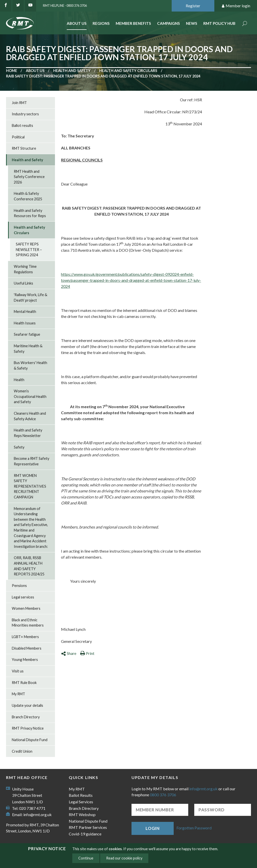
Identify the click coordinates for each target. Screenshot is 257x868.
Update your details (27, 705)
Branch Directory (26, 717)
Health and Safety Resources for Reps (30, 213)
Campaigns (169, 23)
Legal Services (81, 802)
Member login (236, 6)
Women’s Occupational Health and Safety (30, 396)
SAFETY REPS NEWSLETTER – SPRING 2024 (29, 249)
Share (69, 653)
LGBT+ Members (25, 637)
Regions (101, 23)
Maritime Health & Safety (28, 349)
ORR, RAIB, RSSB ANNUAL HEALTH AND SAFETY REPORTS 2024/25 (29, 566)
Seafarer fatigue (27, 334)
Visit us (18, 671)
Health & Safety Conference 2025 (28, 196)
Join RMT (19, 103)
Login (153, 828)
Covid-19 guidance (85, 834)
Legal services (23, 597)
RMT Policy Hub (219, 23)
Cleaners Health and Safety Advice (30, 416)
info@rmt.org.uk (38, 814)
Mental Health (25, 312)
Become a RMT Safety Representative (31, 461)
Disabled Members (27, 648)
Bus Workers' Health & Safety (30, 365)
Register (193, 6)
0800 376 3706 (163, 795)
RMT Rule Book (24, 683)
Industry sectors (25, 114)
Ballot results (22, 125)
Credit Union (22, 751)
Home (12, 71)
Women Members (26, 608)
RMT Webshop (82, 814)
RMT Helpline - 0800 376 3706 (65, 6)
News (192, 23)
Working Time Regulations (25, 269)
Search (245, 24)
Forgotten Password (194, 828)
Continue (86, 858)
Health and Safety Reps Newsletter (28, 433)
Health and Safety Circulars (128, 71)
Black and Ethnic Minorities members (28, 623)
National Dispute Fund (30, 740)
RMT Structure (24, 148)
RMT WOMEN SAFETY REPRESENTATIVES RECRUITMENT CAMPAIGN (30, 486)
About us (35, 71)
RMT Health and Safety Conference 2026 (29, 177)
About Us (77, 23)
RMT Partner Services (88, 827)
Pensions (19, 586)
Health (19, 380)
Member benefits (133, 23)
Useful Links (23, 283)
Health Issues (25, 323)
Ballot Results (81, 795)
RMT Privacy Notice (28, 728)
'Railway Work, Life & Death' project (30, 297)
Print (87, 653)
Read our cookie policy (124, 858)
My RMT (18, 694)
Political (18, 137)
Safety (19, 447)
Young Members (25, 660)
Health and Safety (72, 71)
